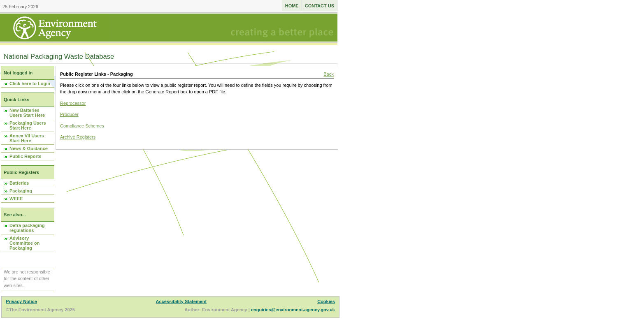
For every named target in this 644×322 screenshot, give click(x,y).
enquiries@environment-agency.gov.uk (293, 310)
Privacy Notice (21, 301)
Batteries (19, 183)
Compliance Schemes (82, 126)
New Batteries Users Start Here (27, 113)
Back (328, 74)
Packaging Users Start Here (28, 125)
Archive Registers (78, 137)
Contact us (320, 6)
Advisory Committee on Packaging (24, 243)
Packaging (21, 191)
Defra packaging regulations (27, 228)
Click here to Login (30, 83)
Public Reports (26, 156)
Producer (69, 114)
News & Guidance (29, 148)
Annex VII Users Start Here (27, 138)
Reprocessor (73, 103)
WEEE (16, 199)
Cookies (326, 301)
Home (292, 6)
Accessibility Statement (181, 301)
